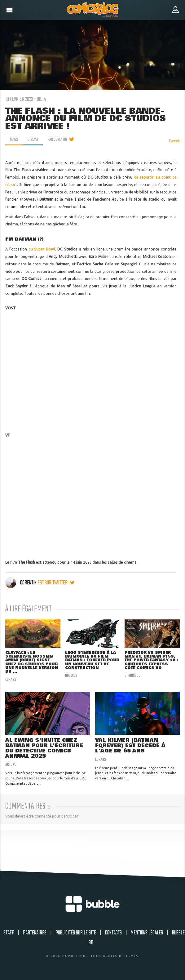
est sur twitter (56, 583)
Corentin (21, 583)
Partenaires (35, 933)
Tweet (174, 141)
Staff (9, 933)
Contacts (113, 933)
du (42, 249)
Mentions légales (147, 933)
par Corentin (57, 140)
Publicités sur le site (76, 933)
